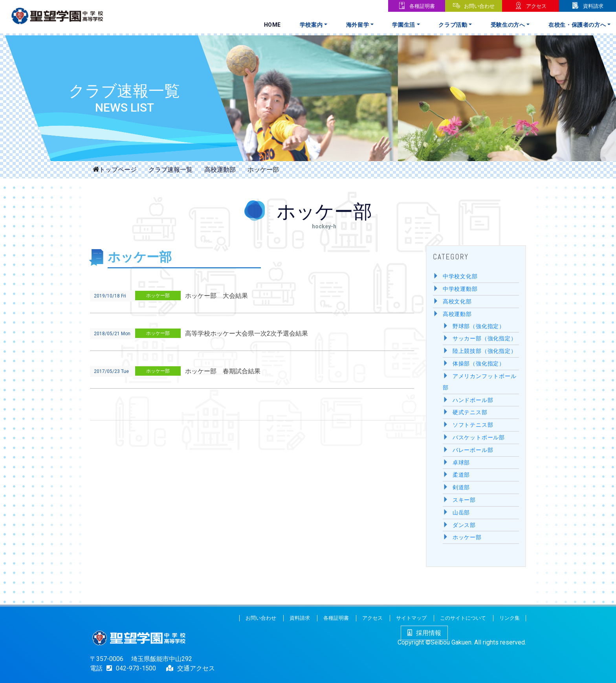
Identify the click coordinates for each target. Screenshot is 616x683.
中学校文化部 (460, 276)
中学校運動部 (460, 289)
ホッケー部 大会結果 (216, 296)
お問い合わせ (479, 6)
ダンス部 (464, 525)
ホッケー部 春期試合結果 (223, 371)
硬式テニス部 (470, 412)
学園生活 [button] (404, 25)
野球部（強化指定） (479, 326)
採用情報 (424, 633)
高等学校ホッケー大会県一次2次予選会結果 (247, 333)
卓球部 (461, 463)
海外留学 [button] (358, 25)
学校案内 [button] (311, 25)
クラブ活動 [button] (453, 25)
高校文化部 (457, 302)
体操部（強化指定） (479, 364)
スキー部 (464, 500)
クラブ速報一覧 (170, 170)
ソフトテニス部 (473, 425)
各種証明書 (422, 6)
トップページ (118, 169)
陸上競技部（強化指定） (485, 351)
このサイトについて (463, 618)
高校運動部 (220, 170)
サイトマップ (411, 618)
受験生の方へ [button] (508, 25)
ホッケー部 (158, 296)
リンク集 (510, 618)
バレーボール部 (473, 450)
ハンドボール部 (473, 400)
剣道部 (461, 487)
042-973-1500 (129, 668)
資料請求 (593, 6)
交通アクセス (196, 668)
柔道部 (461, 475)
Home (273, 25)
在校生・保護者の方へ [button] (577, 25)
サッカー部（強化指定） (485, 339)
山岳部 (461, 513)
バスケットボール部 (479, 438)
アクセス (536, 6)
